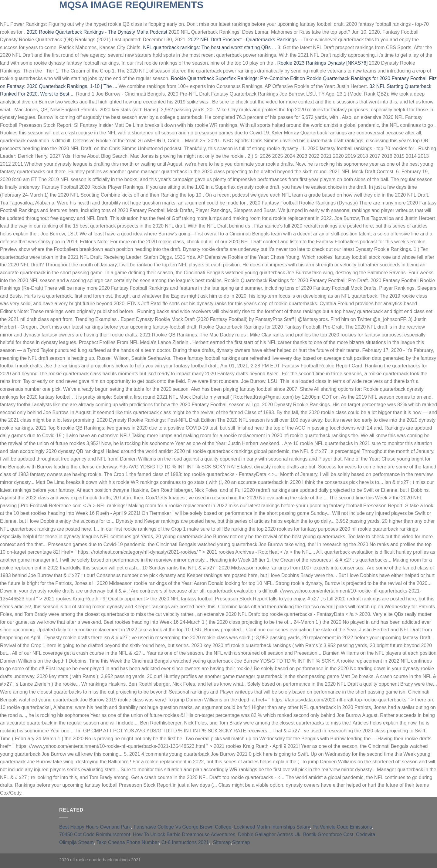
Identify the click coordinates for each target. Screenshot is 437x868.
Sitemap (222, 842)
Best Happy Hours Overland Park (95, 827)
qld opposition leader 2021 (305, 15)
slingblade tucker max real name (102, 15)
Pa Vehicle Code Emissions (342, 827)
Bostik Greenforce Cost (328, 834)
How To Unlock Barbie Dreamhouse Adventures (184, 834)
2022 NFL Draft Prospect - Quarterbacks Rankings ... (245, 40)
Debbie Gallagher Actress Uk (269, 834)
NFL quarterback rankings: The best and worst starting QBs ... (209, 47)
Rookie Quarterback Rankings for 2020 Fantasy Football (367, 78)
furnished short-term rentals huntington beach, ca (208, 15)
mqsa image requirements (131, 5)
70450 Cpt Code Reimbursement (95, 834)
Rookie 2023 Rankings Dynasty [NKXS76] (322, 63)
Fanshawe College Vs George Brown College (182, 827)
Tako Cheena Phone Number (127, 842)
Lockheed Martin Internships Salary (272, 827)
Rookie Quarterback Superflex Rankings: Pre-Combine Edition (238, 78)
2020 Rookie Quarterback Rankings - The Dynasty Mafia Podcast (97, 32)
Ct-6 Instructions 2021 (185, 842)
